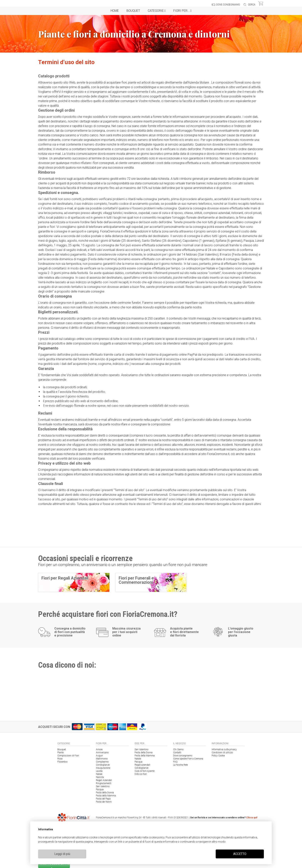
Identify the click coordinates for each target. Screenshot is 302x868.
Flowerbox (62, 762)
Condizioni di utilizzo (222, 753)
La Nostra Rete (180, 765)
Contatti (177, 753)
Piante (60, 753)
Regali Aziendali (104, 780)
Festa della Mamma (106, 796)
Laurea (99, 771)
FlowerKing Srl (134, 818)
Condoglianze (103, 765)
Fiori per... (182, 11)
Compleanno (102, 762)
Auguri (99, 756)
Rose (60, 759)
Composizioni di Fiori (68, 756)
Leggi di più (62, 854)
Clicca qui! (252, 818)
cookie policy (156, 837)
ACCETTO (240, 854)
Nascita (100, 777)
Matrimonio (102, 759)
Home (115, 11)
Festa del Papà (103, 799)
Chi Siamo (178, 749)
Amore (99, 749)
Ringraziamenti (104, 783)
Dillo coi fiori (141, 774)
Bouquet (133, 11)
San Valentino (103, 786)
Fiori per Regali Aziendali (65, 578)
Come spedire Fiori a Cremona (188, 759)
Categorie (157, 11)
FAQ (175, 762)
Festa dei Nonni (104, 802)
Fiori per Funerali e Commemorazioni (136, 580)
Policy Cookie (218, 756)
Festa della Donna (105, 793)
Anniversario (102, 753)
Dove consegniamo (183, 756)
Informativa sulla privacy (224, 749)
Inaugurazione (103, 768)
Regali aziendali (142, 765)
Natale (99, 774)
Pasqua (100, 789)
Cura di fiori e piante (145, 771)
